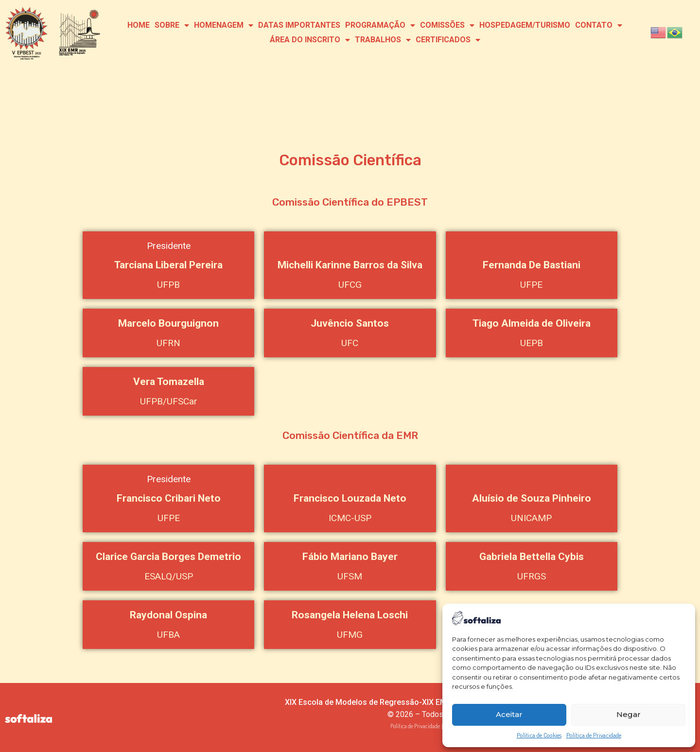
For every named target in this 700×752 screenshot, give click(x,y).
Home (139, 25)
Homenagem (224, 25)
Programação (380, 25)
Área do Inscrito (310, 40)
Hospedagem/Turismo (525, 25)
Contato (599, 25)
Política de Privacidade (594, 735)
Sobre (172, 25)
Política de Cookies (539, 735)
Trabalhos (383, 40)
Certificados (448, 40)
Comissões (447, 25)
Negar (629, 714)
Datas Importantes (299, 25)
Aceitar (509, 714)
